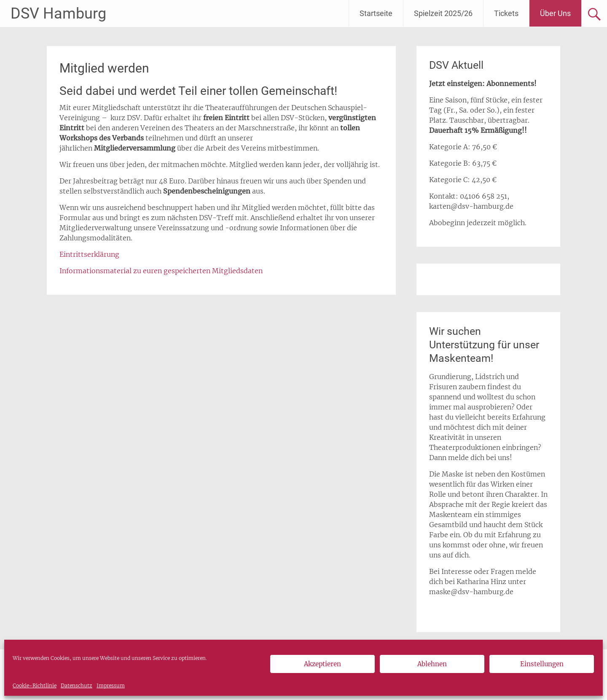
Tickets (506, 13)
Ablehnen (432, 664)
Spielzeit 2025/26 (443, 13)
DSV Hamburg (58, 13)
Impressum (111, 685)
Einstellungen (542, 664)
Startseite (376, 13)
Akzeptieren (322, 664)
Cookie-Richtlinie (35, 685)
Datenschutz (77, 685)
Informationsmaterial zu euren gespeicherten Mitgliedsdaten (161, 271)
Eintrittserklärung (89, 254)
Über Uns (555, 13)
